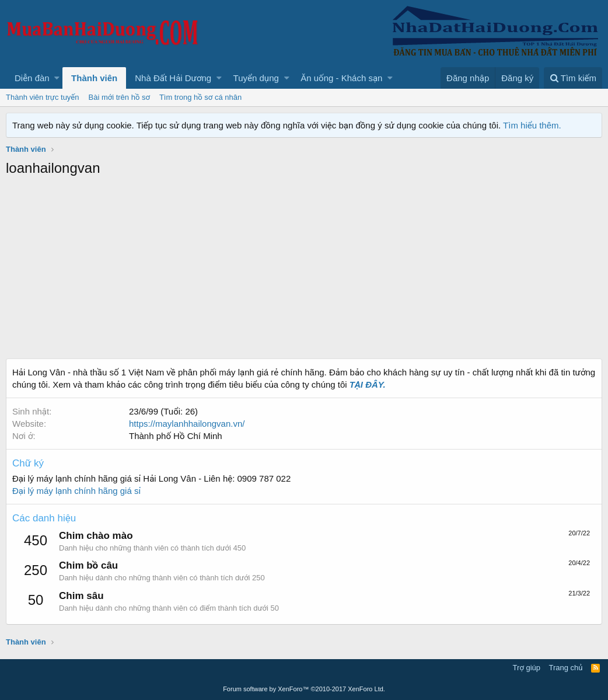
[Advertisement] (304, 271)
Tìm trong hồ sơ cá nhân (200, 97)
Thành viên (94, 78)
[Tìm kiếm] (573, 78)
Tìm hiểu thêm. (532, 125)
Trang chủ (566, 668)
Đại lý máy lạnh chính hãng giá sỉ (76, 491)
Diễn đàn (32, 78)
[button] (57, 78)
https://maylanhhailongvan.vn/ (187, 424)
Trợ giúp (527, 668)
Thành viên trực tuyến (43, 97)
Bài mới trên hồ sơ (119, 97)
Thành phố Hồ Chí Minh (176, 436)
